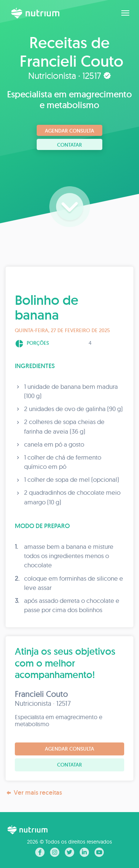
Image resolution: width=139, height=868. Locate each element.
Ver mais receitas (34, 793)
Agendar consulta (69, 131)
